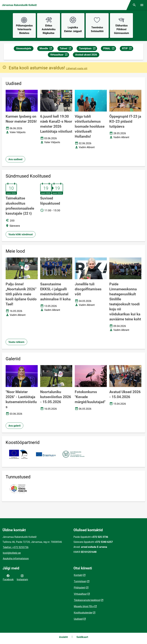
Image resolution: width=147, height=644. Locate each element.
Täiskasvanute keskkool (87, 600)
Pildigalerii (80, 588)
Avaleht (63, 637)
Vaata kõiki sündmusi (21, 234)
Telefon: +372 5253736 (16, 547)
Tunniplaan (88, 49)
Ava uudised (15, 159)
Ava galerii (14, 426)
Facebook (8, 577)
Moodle (47, 49)
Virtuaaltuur (60, 55)
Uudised (78, 619)
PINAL (110, 49)
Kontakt (78, 575)
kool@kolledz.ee (12, 553)
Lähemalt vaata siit (77, 68)
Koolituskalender (83, 613)
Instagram (22, 577)
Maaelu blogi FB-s (84, 606)
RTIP (128, 49)
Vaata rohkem (16, 342)
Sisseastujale (24, 48)
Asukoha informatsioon (16, 559)
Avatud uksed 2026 (86, 55)
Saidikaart (82, 637)
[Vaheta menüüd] (142, 5)
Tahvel (66, 49)
